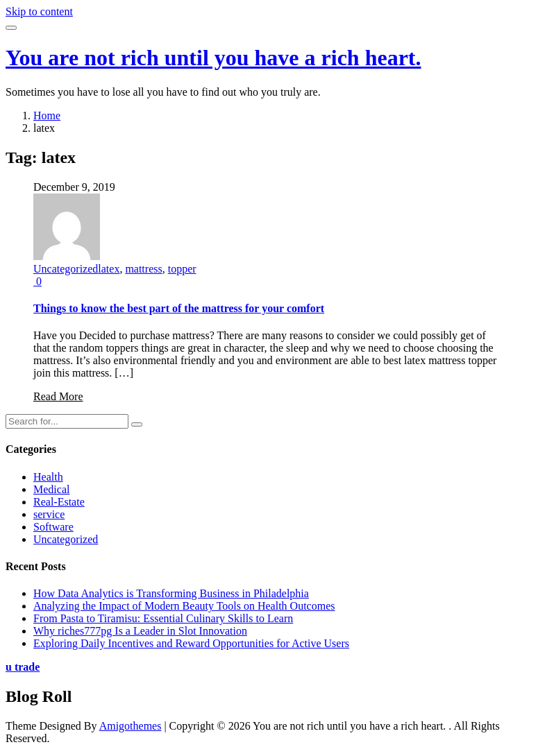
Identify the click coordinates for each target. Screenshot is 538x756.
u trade (23, 667)
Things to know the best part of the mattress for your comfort (179, 308)
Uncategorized (66, 269)
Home (47, 115)
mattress (143, 269)
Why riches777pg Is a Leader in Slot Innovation (140, 631)
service (49, 514)
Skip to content (39, 11)
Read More (58, 396)
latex (109, 269)
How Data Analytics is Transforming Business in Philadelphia (171, 593)
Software (53, 527)
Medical (51, 489)
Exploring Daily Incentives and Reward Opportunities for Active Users (191, 643)
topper (182, 269)
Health (48, 477)
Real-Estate (59, 502)
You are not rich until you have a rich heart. (213, 58)
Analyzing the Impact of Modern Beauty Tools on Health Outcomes (184, 606)
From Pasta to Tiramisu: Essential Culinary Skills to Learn (163, 618)
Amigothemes (131, 726)
